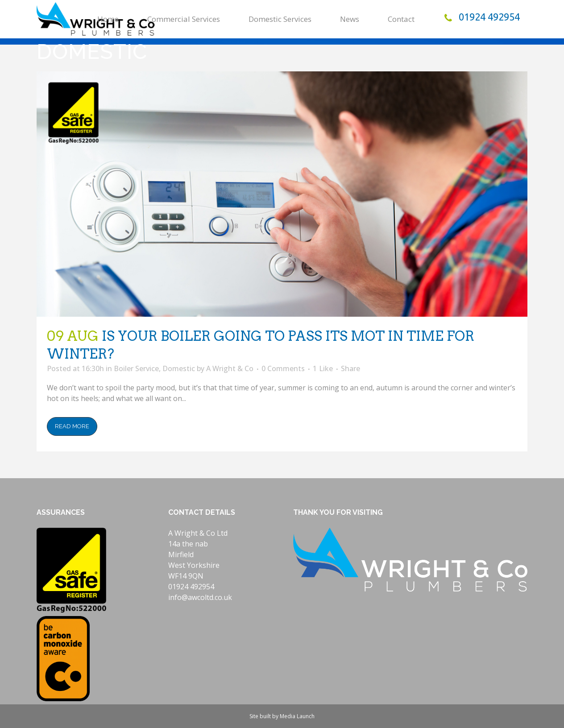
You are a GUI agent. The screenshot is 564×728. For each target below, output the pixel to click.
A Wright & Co (230, 368)
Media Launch (297, 716)
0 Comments (283, 368)
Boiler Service (136, 368)
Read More (72, 426)
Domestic (179, 368)
